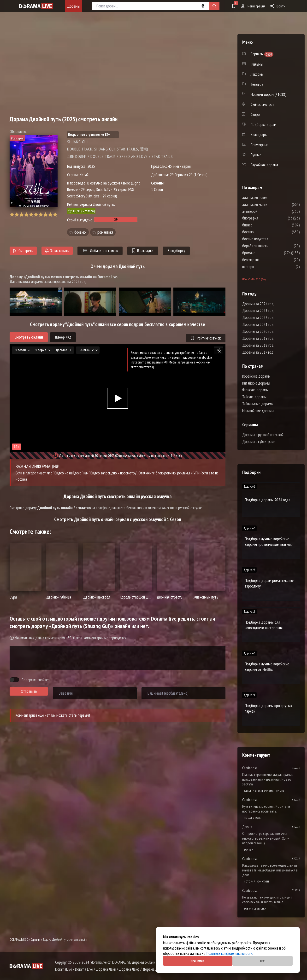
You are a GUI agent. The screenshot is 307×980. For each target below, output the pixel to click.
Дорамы (73, 6)
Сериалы (35, 940)
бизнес (262, 225)
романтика (105, 232)
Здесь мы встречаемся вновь (264, 791)
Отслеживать (57, 251)
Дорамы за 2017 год (258, 352)
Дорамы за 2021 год (258, 324)
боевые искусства (270, 239)
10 (55, 215)
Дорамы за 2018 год (258, 345)
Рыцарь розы (253, 818)
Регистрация (253, 6)
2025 (91, 166)
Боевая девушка (255, 908)
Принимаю (198, 961)
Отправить (29, 691)
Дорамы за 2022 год (258, 317)
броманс (263, 253)
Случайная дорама (264, 165)
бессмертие (265, 260)
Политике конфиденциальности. (230, 953)
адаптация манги (269, 204)
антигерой (264, 211)
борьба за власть (270, 246)
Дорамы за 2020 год (258, 331)
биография (265, 218)
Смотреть (23, 251)
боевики (80, 232)
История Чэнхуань (257, 881)
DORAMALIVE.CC (19, 940)
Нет (262, 961)
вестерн (263, 267)
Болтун (249, 850)
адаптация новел (269, 197)
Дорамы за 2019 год (258, 338)
